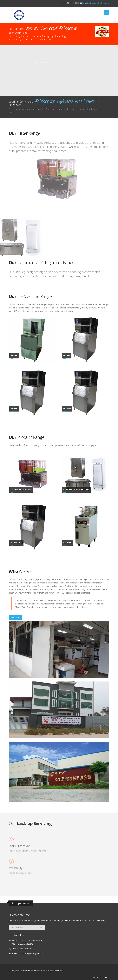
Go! (42, 927)
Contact (105, 977)
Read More (16, 617)
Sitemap (96, 977)
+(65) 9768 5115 (25, 949)
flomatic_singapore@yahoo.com (95, 3)
